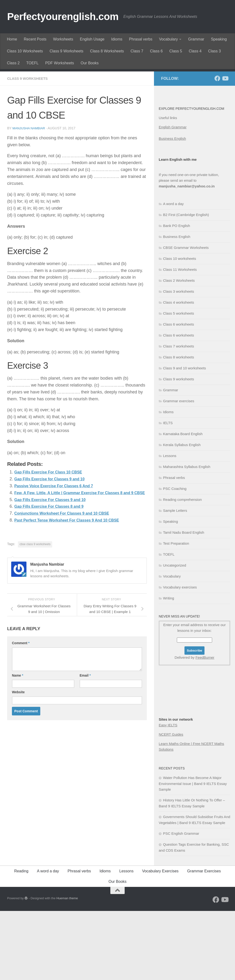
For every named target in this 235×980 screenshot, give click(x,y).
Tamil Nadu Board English (184, 601)
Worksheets (63, 39)
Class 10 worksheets (179, 328)
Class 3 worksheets (179, 360)
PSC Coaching (175, 558)
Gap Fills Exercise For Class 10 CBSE (53, 541)
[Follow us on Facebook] (217, 147)
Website (18, 768)
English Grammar (173, 196)
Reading (21, 940)
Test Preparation (176, 612)
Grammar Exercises (204, 940)
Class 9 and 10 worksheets (184, 437)
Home (12, 39)
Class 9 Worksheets (66, 51)
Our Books (90, 63)
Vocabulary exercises (180, 656)
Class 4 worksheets (179, 371)
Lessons (170, 525)
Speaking (219, 39)
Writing (169, 667)
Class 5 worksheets (179, 382)
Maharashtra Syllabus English (187, 536)
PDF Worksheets (60, 63)
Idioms (117, 39)
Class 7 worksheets (179, 415)
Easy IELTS (168, 794)
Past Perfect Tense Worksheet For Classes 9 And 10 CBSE (74, 596)
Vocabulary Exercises (160, 940)
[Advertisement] (117, 105)
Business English (172, 208)
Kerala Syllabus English (182, 514)
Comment (21, 719)
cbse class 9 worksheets (35, 620)
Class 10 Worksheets (25, 51)
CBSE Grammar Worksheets (186, 317)
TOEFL (32, 63)
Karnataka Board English (183, 503)
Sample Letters (175, 580)
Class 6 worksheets (179, 393)
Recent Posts (35, 39)
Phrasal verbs (141, 39)
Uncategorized (175, 634)
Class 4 (195, 51)
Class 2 (13, 63)
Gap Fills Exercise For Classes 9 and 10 (55, 575)
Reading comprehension (182, 569)
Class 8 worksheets (179, 426)
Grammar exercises (179, 470)
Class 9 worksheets (29, 148)
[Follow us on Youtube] (225, 147)
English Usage (92, 39)
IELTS (168, 492)
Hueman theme (67, 967)
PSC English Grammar (181, 902)
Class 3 (214, 51)
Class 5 (176, 51)
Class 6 (156, 51)
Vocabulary (168, 39)
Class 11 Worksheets (180, 339)
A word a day (173, 273)
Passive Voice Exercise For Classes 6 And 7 (59, 555)
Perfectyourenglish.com (63, 17)
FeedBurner (205, 726)
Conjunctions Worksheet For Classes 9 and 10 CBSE (68, 589)
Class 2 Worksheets (179, 349)
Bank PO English (176, 295)
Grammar (196, 39)
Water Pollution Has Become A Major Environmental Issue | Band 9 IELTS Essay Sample (193, 853)
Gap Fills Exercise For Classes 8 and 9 (54, 582)
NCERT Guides (171, 803)
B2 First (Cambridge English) (186, 284)
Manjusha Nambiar (30, 197)
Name (18, 751)
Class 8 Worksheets (107, 51)
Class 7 (137, 51)
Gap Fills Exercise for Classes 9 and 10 (54, 548)
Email (85, 751)
